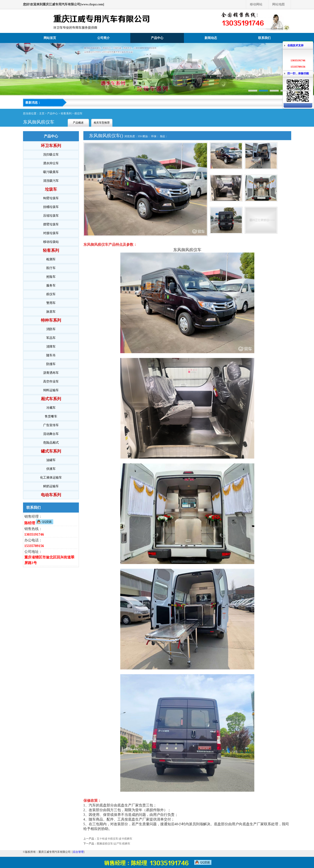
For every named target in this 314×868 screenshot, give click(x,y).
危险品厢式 (51, 443)
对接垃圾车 (51, 233)
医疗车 (51, 268)
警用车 (51, 303)
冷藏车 (51, 408)
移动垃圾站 (51, 242)
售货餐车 (51, 416)
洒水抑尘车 (51, 163)
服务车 (51, 285)
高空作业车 (51, 382)
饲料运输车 (51, 390)
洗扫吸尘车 (51, 155)
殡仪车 (78, 113)
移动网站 (256, 4)
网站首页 (50, 38)
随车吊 (51, 355)
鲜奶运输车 (51, 486)
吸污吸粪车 (51, 172)
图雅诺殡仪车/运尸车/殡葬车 (114, 844)
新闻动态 (211, 38)
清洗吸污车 (51, 181)
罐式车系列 (51, 451)
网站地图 (278, 4)
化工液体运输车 (51, 478)
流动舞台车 (51, 434)
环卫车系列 (51, 146)
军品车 (51, 338)
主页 (42, 113)
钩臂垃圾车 (51, 198)
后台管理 (78, 852)
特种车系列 (51, 320)
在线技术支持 (295, 45)
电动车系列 (51, 495)
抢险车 (51, 277)
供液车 (51, 469)
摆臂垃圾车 (51, 224)
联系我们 (264, 38)
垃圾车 (51, 189)
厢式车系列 (51, 399)
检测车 (51, 259)
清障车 (51, 347)
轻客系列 (66, 113)
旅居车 (51, 312)
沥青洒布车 (51, 373)
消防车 (51, 329)
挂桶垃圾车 (51, 207)
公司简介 (103, 38)
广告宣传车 (51, 425)
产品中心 (157, 38)
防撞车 (51, 364)
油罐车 (51, 460)
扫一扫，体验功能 (298, 73)
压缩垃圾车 (51, 216)
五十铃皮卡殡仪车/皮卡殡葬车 (115, 839)
